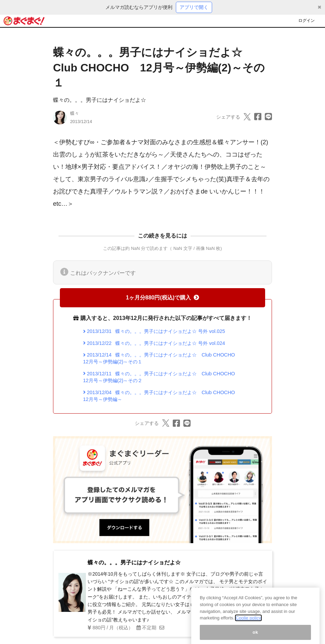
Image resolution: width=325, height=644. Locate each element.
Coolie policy (248, 624)
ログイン (307, 21)
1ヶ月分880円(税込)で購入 (162, 298)
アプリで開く (194, 7)
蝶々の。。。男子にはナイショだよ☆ (100, 100)
